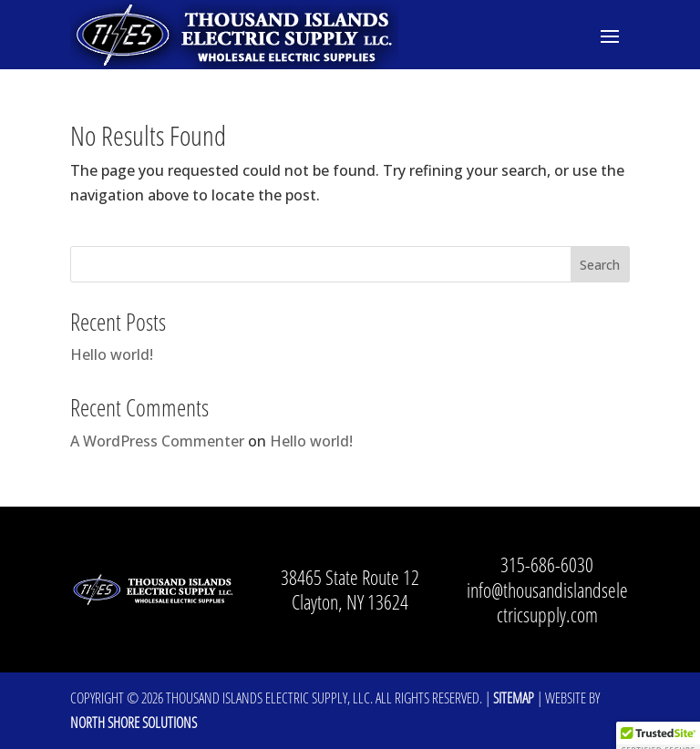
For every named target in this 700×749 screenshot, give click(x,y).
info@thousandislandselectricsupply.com (547, 602)
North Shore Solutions (134, 723)
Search (600, 265)
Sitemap (514, 698)
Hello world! (112, 354)
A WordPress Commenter (157, 441)
